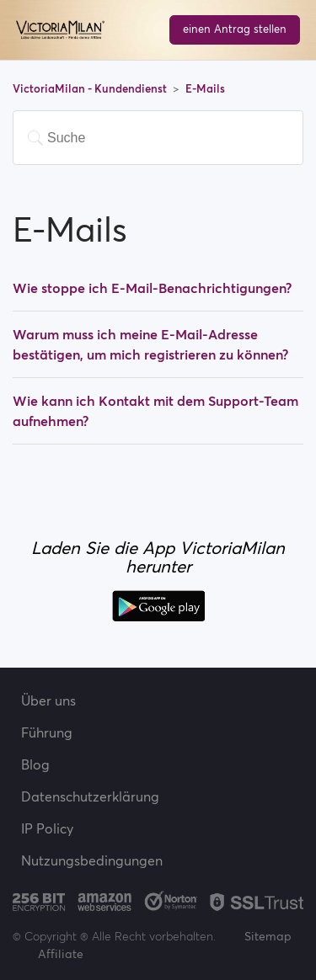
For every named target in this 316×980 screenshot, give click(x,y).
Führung (47, 732)
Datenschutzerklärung (90, 796)
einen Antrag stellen (235, 29)
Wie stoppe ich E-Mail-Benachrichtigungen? (152, 288)
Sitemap (268, 936)
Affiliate (61, 954)
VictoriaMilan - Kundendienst (91, 89)
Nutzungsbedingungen (92, 860)
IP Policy (47, 828)
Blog (35, 764)
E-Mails (205, 89)
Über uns (48, 700)
